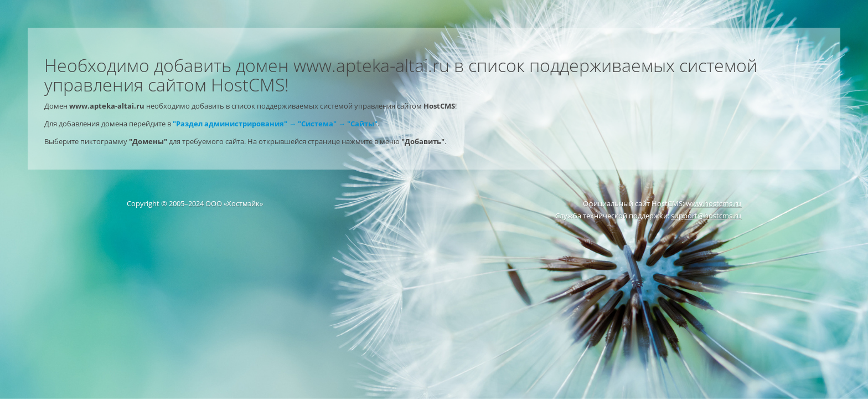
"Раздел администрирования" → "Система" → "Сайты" (275, 124)
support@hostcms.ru (706, 216)
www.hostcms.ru (714, 203)
